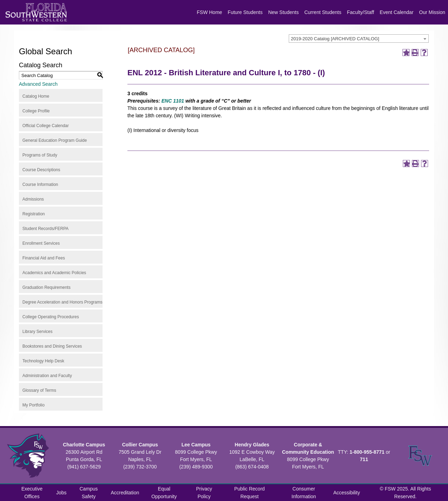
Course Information (40, 185)
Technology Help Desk (43, 361)
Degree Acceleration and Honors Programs (62, 302)
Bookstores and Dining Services (52, 346)
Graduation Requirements (46, 287)
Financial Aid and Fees (44, 258)
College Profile (36, 111)
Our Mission (432, 12)
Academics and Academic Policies (54, 273)
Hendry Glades (252, 445)
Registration (34, 214)
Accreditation (125, 493)
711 (364, 459)
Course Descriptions (41, 170)
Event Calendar (397, 12)
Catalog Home (36, 96)
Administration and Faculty (47, 376)
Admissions (33, 199)
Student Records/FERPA (45, 229)
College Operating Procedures (51, 317)
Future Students (245, 12)
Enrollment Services (41, 243)
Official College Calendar (46, 126)
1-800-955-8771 (367, 452)
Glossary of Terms (39, 390)
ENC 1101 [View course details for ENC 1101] (173, 101)
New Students (283, 12)
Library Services (37, 332)
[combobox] (359, 39)
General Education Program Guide (55, 140)
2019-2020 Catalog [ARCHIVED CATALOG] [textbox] (335, 39)
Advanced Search (38, 84)
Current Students (323, 12)
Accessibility (346, 493)
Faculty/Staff (360, 12)
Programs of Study (40, 155)
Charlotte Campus (84, 445)
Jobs (62, 493)
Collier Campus (140, 445)
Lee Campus (196, 445)
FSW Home (209, 12)
